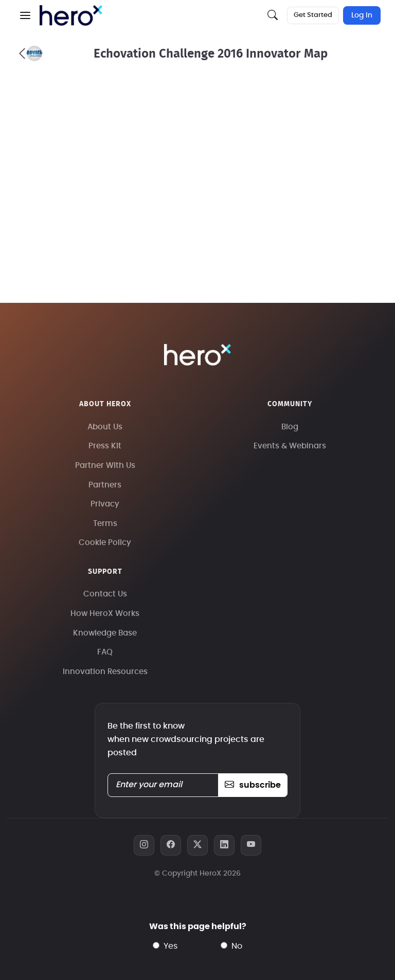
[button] (25, 15)
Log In (362, 15)
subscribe (253, 785)
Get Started (313, 15)
